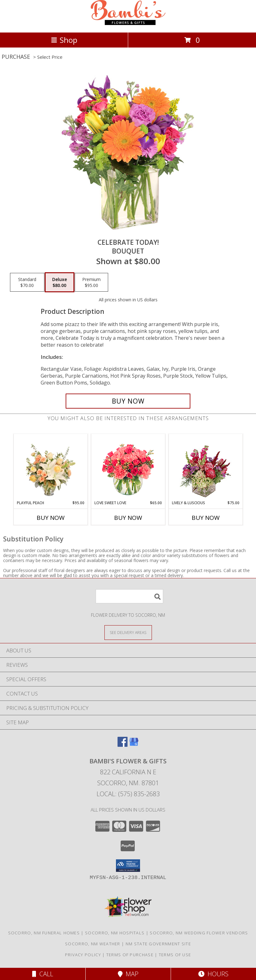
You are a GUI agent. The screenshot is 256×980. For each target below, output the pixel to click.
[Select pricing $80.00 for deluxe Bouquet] (60, 282)
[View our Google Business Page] (134, 745)
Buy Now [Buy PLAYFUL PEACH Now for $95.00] (51, 518)
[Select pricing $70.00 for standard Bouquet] (27, 282)
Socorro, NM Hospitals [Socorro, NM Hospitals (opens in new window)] (115, 933)
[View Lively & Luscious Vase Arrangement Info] (206, 467)
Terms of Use (175, 955)
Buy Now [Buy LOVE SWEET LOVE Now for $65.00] (128, 518)
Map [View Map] (128, 974)
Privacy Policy (83, 955)
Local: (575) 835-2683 (128, 794)
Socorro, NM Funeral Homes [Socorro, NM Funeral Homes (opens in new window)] (44, 933)
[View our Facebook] (123, 745)
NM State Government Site (158, 944)
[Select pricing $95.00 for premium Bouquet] (91, 282)
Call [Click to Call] (43, 974)
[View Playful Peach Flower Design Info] (50, 467)
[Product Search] (129, 596)
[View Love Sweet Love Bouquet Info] (128, 467)
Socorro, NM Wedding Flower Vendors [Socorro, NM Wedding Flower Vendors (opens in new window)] (199, 933)
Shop (64, 40)
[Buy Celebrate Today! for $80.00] (128, 401)
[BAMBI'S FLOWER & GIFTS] (128, 23)
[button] (128, 866)
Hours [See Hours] (213, 974)
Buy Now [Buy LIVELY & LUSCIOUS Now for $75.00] (206, 518)
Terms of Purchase (130, 955)
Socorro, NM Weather (93, 944)
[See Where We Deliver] (128, 632)
